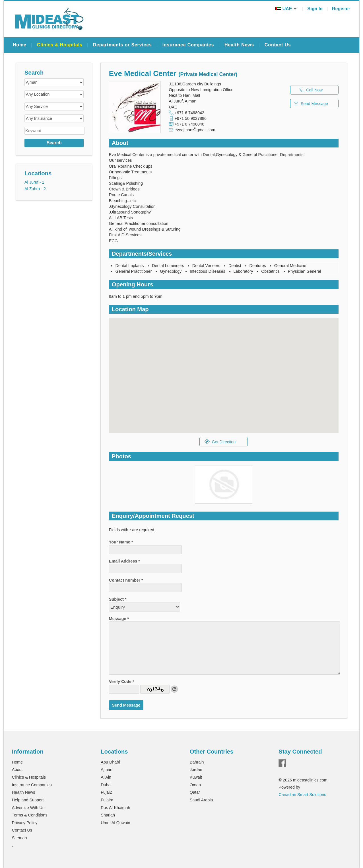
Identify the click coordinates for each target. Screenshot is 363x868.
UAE (286, 9)
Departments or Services (122, 45)
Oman (195, 785)
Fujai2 (106, 792)
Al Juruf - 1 (34, 182)
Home (20, 45)
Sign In (315, 9)
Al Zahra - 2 (35, 189)
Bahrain (197, 762)
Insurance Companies (188, 45)
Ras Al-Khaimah (115, 808)
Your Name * (121, 542)
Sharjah (108, 815)
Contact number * (126, 580)
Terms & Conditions (30, 815)
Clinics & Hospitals (60, 45)
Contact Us (278, 45)
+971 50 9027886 (191, 118)
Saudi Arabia (201, 800)
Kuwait (196, 777)
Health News (239, 45)
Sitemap (19, 838)
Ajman (107, 769)
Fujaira (107, 800)
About (17, 769)
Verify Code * (122, 682)
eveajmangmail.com (195, 130)
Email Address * (124, 561)
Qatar (195, 792)
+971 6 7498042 (189, 113)
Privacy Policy (25, 823)
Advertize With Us (28, 808)
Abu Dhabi (110, 762)
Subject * (118, 599)
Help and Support (28, 800)
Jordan (196, 769)
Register (341, 9)
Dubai (106, 785)
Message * (119, 619)
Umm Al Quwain (115, 823)
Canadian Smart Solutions (302, 795)
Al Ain (106, 777)
